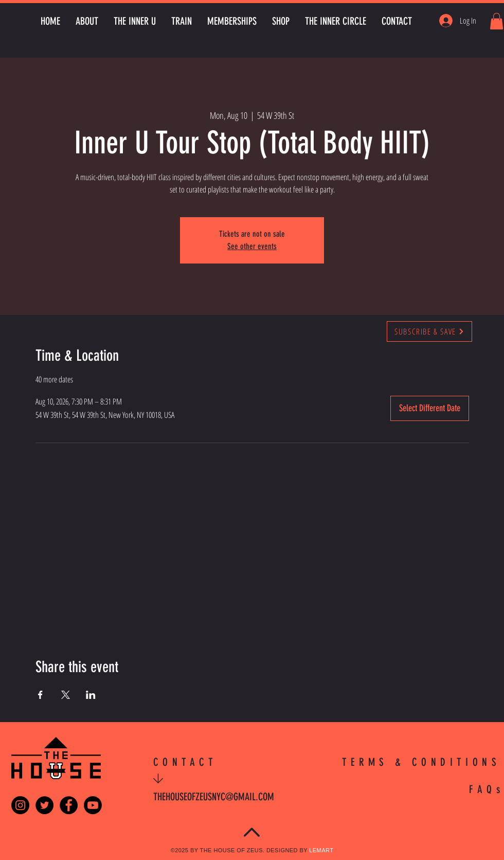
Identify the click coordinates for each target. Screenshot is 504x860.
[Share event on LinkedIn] (91, 695)
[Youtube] (93, 805)
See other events (252, 246)
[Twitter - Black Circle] (44, 805)
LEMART (321, 850)
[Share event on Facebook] (40, 695)
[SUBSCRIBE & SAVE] (429, 331)
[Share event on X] (66, 695)
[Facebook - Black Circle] (69, 805)
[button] (497, 21)
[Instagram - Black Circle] (20, 805)
